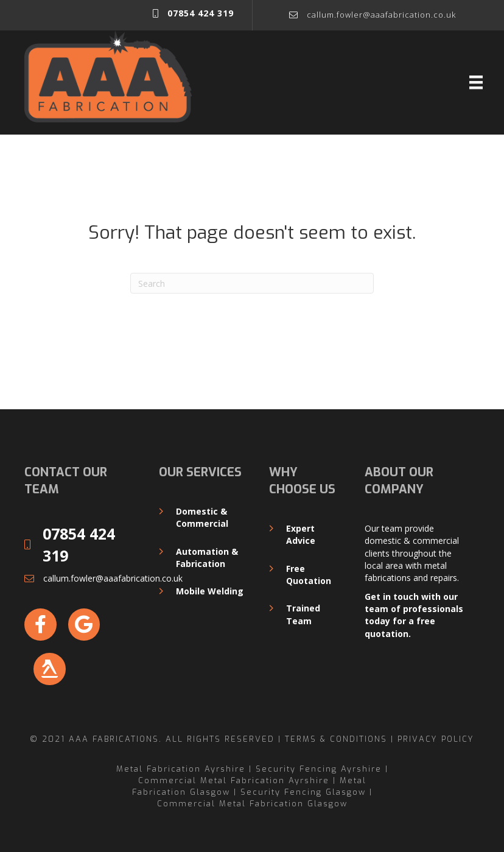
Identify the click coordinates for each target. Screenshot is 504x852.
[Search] (252, 283)
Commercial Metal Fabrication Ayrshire (234, 780)
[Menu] (476, 82)
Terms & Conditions (336, 739)
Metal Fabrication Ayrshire (181, 769)
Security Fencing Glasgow (303, 792)
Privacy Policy (436, 739)
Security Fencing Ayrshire (319, 769)
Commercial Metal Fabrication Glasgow (252, 804)
